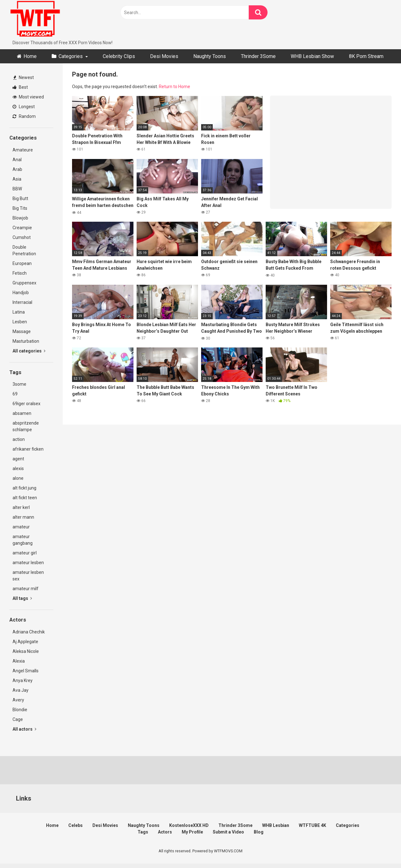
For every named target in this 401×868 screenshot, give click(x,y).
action (19, 439)
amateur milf (26, 589)
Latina (19, 312)
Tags (143, 832)
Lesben (20, 322)
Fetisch (20, 273)
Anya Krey (23, 680)
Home (30, 56)
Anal (17, 160)
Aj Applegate (25, 642)
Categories (71, 56)
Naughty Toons (210, 56)
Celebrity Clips (119, 56)
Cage (18, 719)
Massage (22, 331)
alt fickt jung (24, 488)
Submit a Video (228, 832)
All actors (24, 729)
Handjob (21, 293)
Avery (18, 700)
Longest (24, 107)
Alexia (19, 661)
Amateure (23, 150)
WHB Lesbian (276, 825)
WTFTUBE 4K (312, 825)
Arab (17, 169)
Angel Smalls (26, 671)
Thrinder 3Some (258, 56)
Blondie (20, 710)
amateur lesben (28, 563)
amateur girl (25, 553)
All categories (29, 351)
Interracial (22, 302)
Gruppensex (24, 283)
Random (24, 116)
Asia (17, 179)
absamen (22, 413)
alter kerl (21, 507)
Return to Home (174, 87)
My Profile (192, 832)
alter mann (23, 517)
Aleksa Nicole (26, 651)
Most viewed (28, 97)
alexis (18, 468)
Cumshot (22, 237)
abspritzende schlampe (26, 426)
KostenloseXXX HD (189, 825)
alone (18, 478)
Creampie (22, 228)
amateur (21, 527)
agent (18, 459)
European (22, 263)
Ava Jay (21, 690)
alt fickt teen (25, 498)
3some (19, 384)
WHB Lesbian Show (312, 56)
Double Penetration (24, 250)
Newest (23, 77)
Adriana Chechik (29, 632)
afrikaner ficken (28, 449)
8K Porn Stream (366, 56)
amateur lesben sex (28, 576)
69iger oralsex (26, 404)
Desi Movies (164, 56)
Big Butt (20, 198)
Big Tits (20, 208)
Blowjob (20, 218)
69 (15, 394)
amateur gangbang (23, 540)
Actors (165, 832)
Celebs (76, 825)
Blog (259, 832)
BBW (17, 189)
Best (20, 87)
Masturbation (26, 341)
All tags (22, 598)
